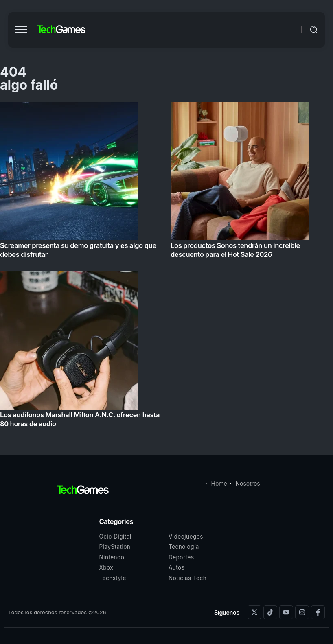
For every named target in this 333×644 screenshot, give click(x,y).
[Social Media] (254, 612)
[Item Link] (166, 267)
